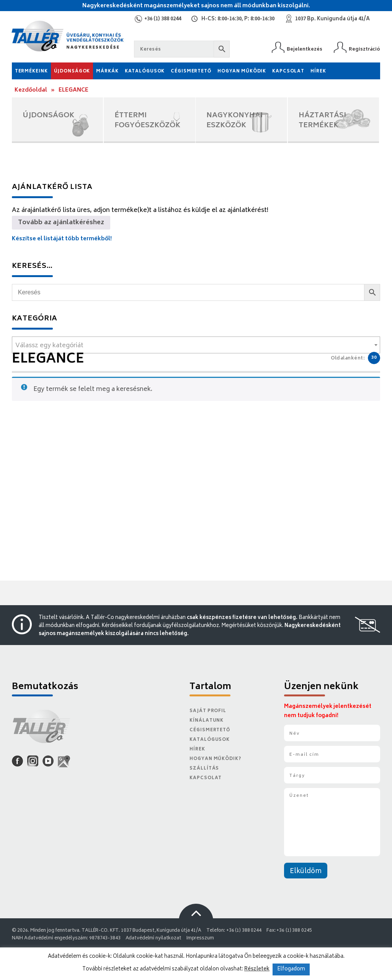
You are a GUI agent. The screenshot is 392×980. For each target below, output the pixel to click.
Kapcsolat (288, 71)
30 (374, 358)
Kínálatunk (207, 721)
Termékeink (31, 71)
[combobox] (196, 345)
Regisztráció (364, 49)
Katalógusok (145, 71)
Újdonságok (72, 71)
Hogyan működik (242, 71)
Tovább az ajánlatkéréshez (61, 223)
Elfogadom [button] (291, 969)
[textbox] (196, 346)
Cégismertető (191, 71)
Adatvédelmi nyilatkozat (154, 938)
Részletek (257, 969)
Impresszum (200, 938)
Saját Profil (208, 711)
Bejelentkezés (305, 49)
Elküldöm (306, 872)
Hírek (318, 71)
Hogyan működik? (215, 759)
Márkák (107, 71)
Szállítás (204, 769)
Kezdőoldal (31, 90)
